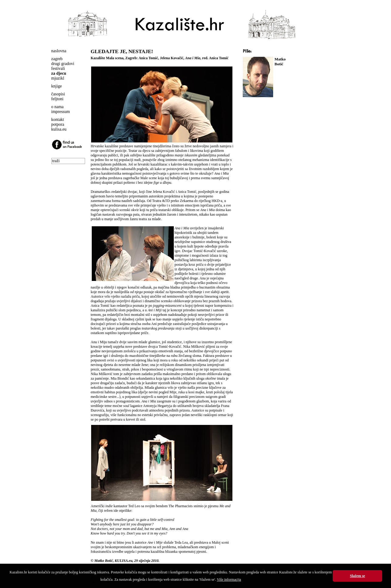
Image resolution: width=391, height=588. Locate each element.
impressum (61, 112)
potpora (58, 124)
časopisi (58, 94)
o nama (58, 107)
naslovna (59, 51)
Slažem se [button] (358, 576)
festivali (58, 68)
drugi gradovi (63, 64)
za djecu (59, 73)
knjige (57, 86)
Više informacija (229, 579)
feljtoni (57, 99)
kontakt (58, 120)
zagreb (57, 59)
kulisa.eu (59, 129)
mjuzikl (58, 78)
